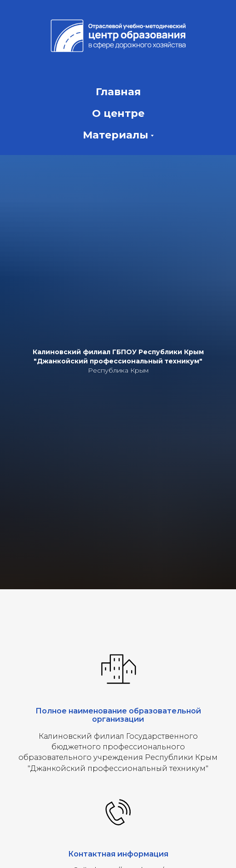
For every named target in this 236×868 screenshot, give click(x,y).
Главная (118, 92)
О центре (118, 113)
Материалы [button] (115, 135)
